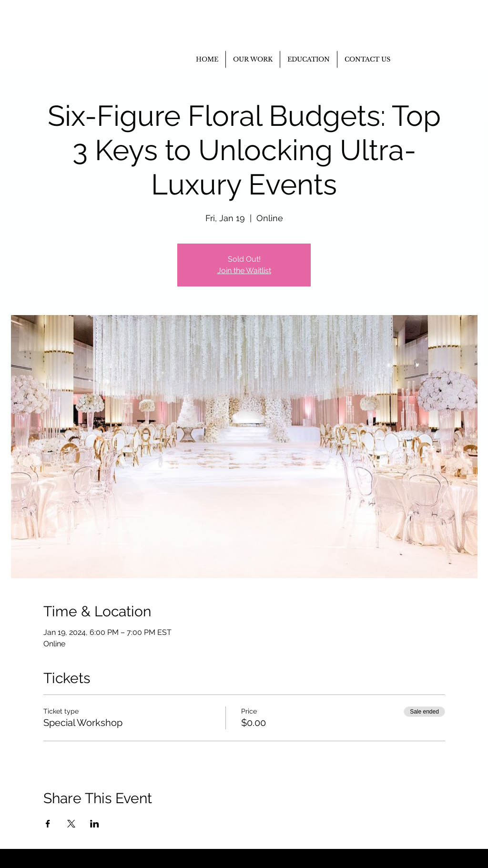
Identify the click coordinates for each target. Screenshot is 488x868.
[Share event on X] (71, 824)
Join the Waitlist (244, 271)
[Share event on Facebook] (48, 824)
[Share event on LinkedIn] (95, 824)
